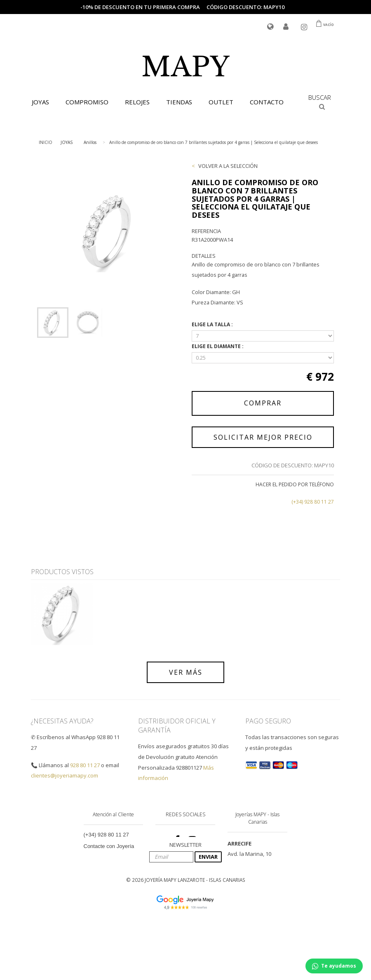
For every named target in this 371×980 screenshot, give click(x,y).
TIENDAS (179, 102)
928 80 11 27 (85, 765)
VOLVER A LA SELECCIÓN (228, 166)
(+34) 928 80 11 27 (313, 502)
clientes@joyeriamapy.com (65, 775)
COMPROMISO (87, 102)
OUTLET (221, 102)
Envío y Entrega (103, 865)
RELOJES (137, 102)
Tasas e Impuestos (106, 888)
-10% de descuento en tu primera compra (140, 7)
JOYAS (40, 102)
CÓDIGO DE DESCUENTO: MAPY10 (293, 465)
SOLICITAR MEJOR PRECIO (263, 437)
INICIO (46, 142)
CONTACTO (267, 102)
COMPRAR (263, 403)
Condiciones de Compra (112, 877)
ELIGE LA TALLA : (213, 324)
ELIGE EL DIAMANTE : (218, 346)
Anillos (90, 142)
